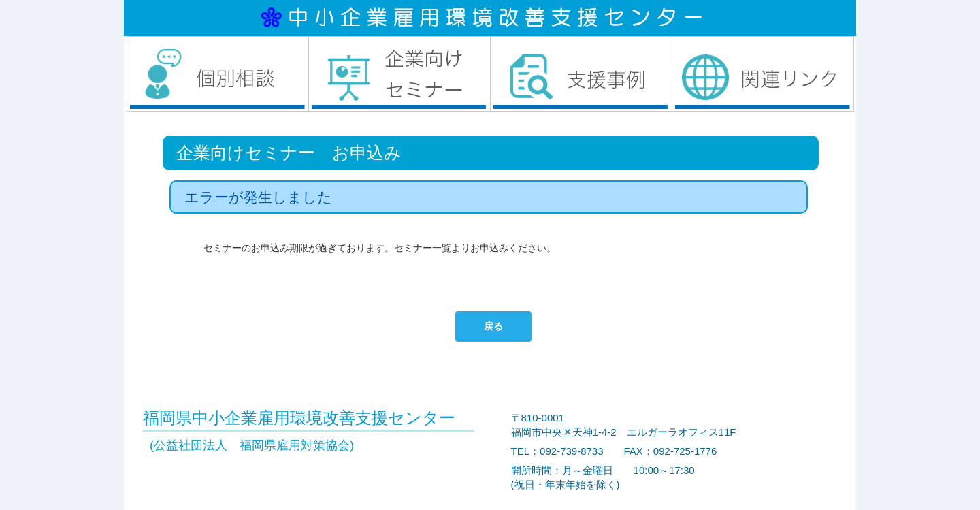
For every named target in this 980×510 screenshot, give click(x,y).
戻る (493, 326)
